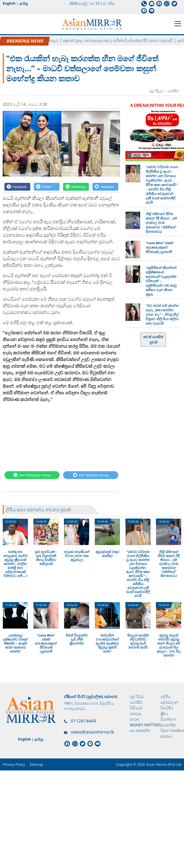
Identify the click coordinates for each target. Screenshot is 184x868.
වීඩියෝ (136, 708)
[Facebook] (17, 187)
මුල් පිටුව (156, 91)
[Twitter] (47, 187)
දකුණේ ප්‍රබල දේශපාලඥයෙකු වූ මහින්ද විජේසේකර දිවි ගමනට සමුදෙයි (122, 40)
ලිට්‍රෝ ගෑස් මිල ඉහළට (46, 40)
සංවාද (135, 719)
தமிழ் (24, 3)
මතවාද (136, 713)
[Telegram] (105, 187)
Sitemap (36, 764)
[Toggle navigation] (178, 23)
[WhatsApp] (76, 187)
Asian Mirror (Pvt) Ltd (163, 764)
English (9, 3)
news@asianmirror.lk (92, 732)
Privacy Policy (14, 764)
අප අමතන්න (140, 730)
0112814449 (84, 721)
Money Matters (145, 725)
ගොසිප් (173, 91)
